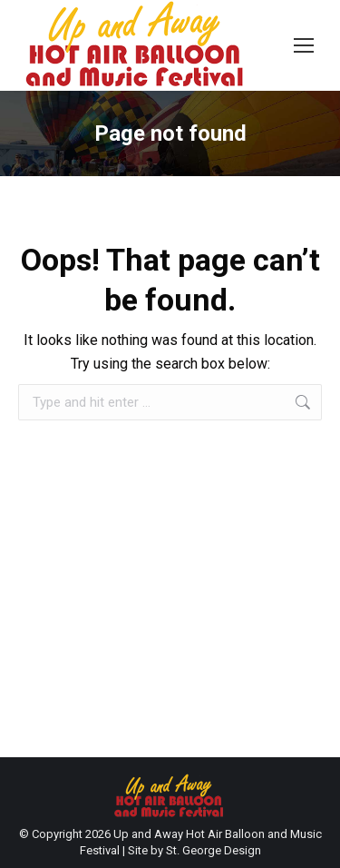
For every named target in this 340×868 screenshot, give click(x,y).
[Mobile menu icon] (304, 45)
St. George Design (214, 850)
